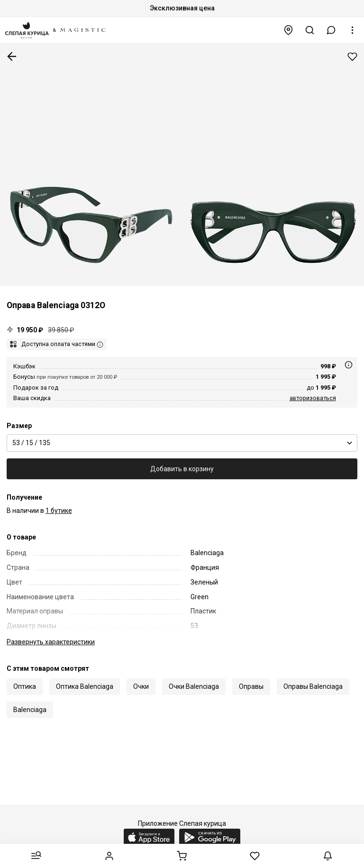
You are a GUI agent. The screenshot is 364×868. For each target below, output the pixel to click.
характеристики (51, 642)
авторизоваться (313, 398)
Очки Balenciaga (194, 686)
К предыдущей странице (12, 56)
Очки (141, 686)
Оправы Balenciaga (313, 686)
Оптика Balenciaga (85, 686)
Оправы (251, 686)
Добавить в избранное (352, 57)
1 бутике (59, 511)
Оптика (25, 686)
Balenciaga (30, 710)
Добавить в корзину (182, 469)
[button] (331, 30)
